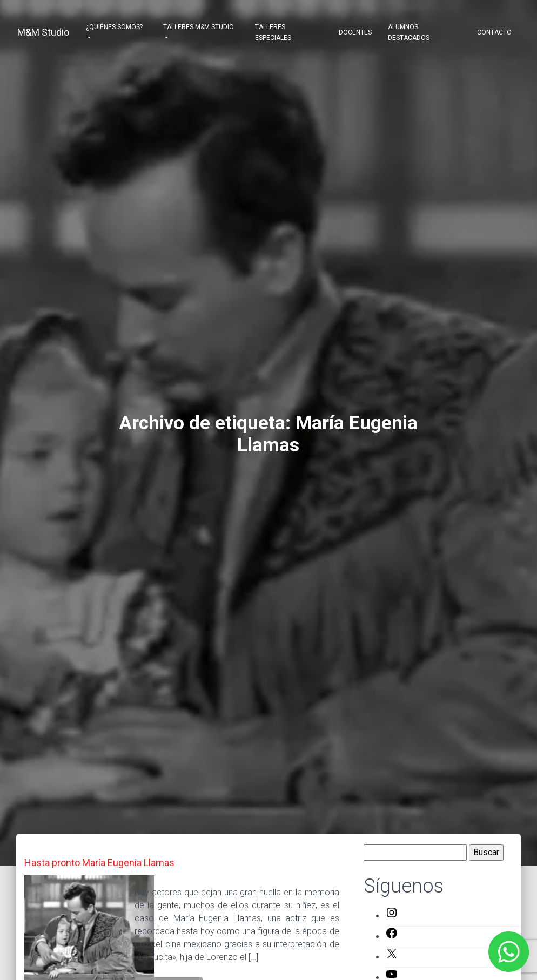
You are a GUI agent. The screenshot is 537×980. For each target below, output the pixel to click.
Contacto (494, 32)
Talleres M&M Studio (199, 27)
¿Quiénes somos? (114, 27)
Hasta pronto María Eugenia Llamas (99, 863)
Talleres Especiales (273, 32)
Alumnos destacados (409, 32)
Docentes (355, 32)
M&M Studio (43, 32)
